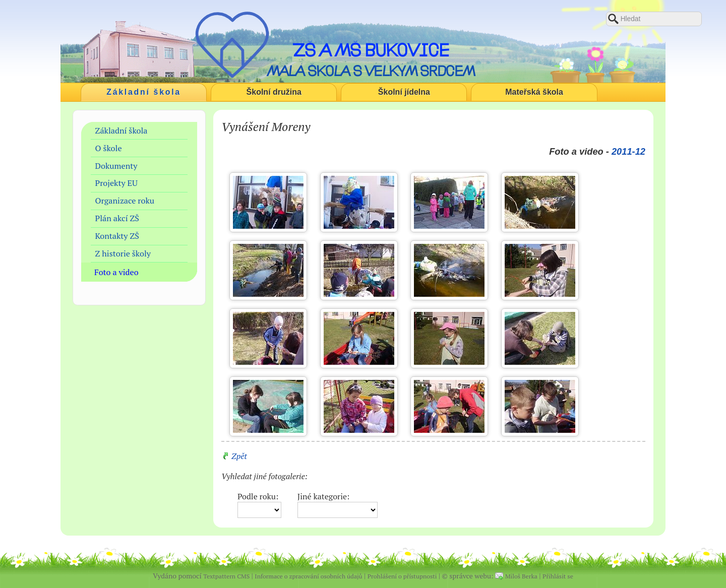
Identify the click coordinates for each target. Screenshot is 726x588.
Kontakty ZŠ (117, 236)
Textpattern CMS (226, 576)
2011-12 (628, 151)
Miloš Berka (521, 576)
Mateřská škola (534, 92)
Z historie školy (123, 253)
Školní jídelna (404, 92)
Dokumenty (116, 166)
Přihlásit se (558, 576)
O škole (109, 148)
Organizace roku (125, 201)
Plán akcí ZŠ (117, 218)
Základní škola (144, 92)
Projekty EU (116, 183)
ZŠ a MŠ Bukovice (371, 50)
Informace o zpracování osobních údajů (308, 576)
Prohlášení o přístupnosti (402, 576)
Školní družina (274, 92)
